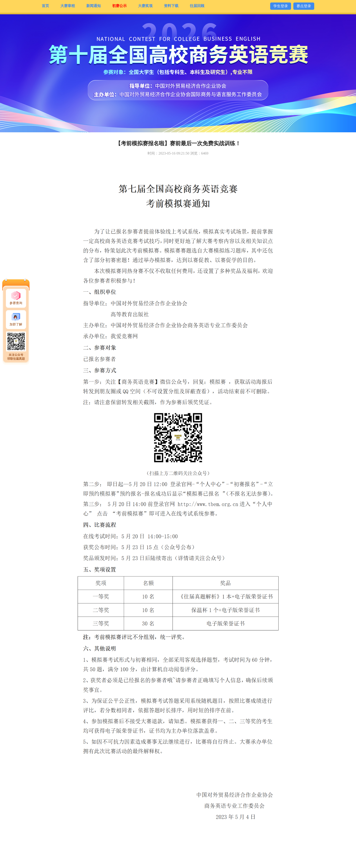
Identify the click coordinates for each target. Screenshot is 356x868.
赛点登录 (304, 6)
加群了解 (16, 324)
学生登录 (281, 6)
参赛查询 (16, 303)
